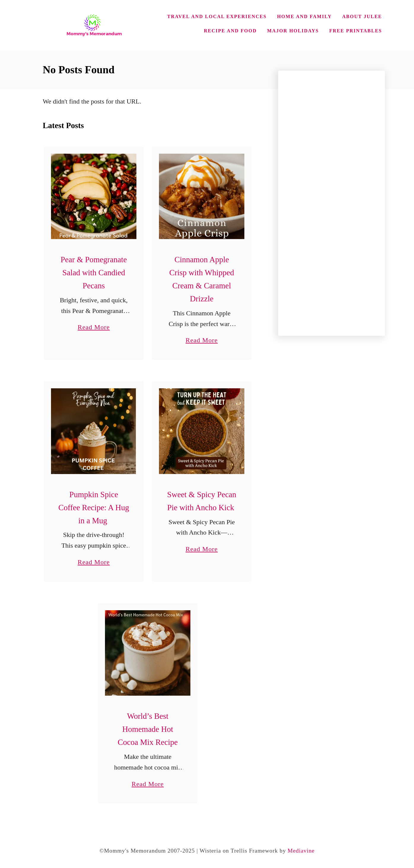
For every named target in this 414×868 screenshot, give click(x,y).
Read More (94, 327)
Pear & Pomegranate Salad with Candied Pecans (94, 273)
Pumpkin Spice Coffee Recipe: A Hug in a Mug (94, 508)
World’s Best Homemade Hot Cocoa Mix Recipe (148, 729)
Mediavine (301, 851)
